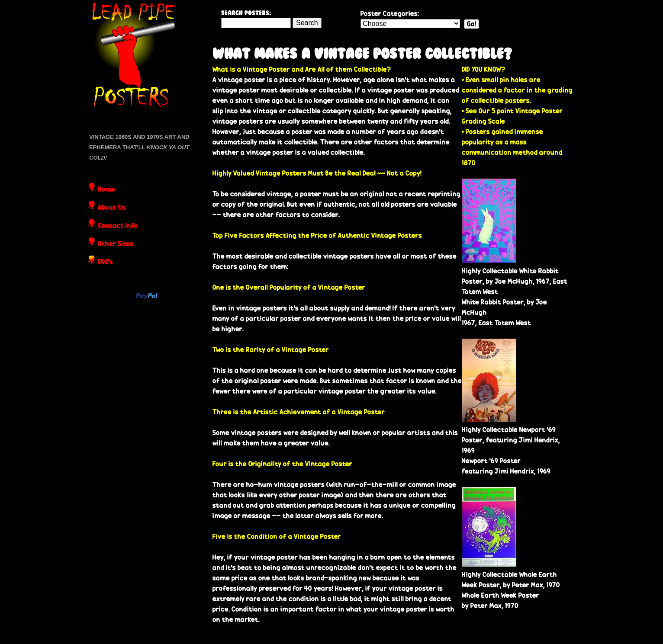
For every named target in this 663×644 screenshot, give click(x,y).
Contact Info (118, 226)
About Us (112, 208)
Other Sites (116, 244)
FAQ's (105, 263)
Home (106, 190)
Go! (472, 24)
